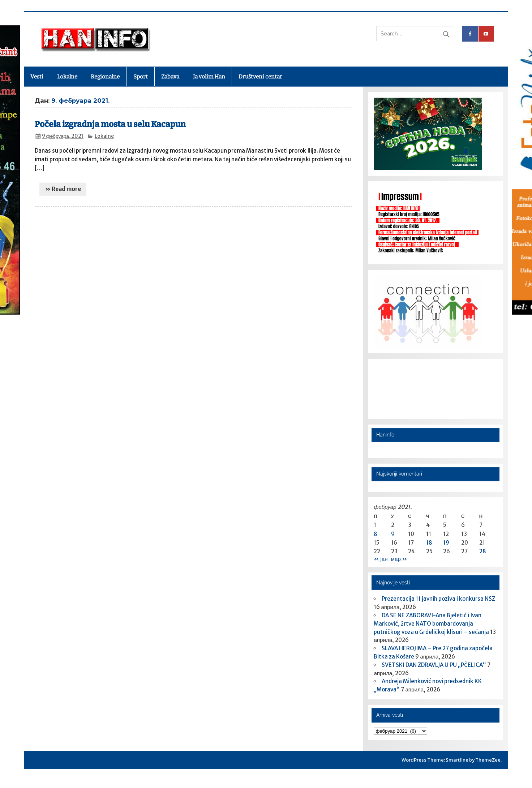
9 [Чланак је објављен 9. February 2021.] (393, 534)
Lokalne (67, 77)
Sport (141, 77)
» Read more (63, 189)
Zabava (170, 77)
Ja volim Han (209, 77)
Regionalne (105, 77)
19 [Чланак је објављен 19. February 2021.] (446, 543)
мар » (399, 559)
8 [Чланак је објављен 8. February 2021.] (376, 534)
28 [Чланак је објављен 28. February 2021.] (483, 551)
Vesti (37, 77)
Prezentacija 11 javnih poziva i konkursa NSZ (438, 599)
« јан (381, 559)
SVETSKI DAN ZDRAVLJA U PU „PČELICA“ (434, 665)
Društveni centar (260, 77)
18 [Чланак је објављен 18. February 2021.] (429, 543)
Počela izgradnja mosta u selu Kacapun (110, 124)
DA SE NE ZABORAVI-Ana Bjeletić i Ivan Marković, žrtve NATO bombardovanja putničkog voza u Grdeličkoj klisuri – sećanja (431, 624)
